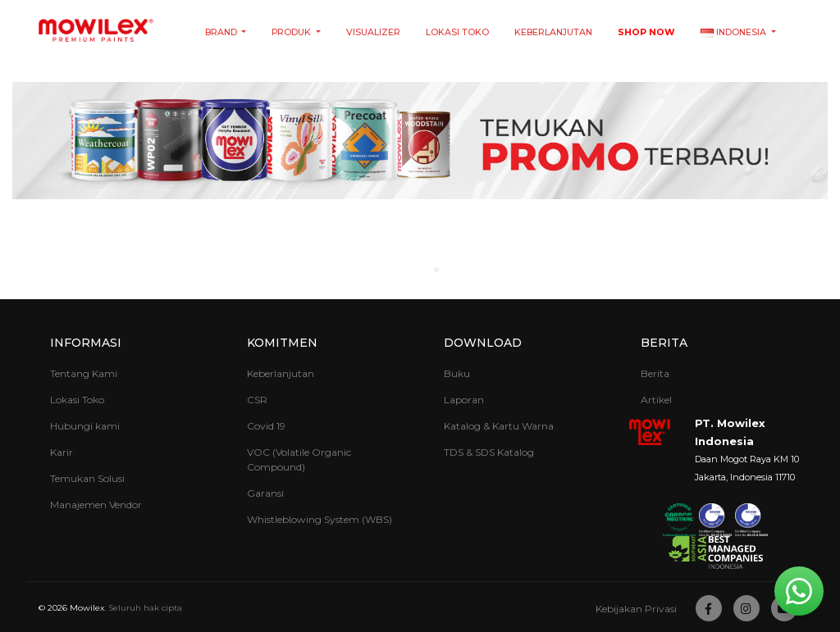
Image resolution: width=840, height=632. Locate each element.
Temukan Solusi (87, 478)
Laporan (464, 400)
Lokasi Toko (457, 32)
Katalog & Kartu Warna (499, 426)
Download (483, 343)
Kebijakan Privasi (636, 609)
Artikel (656, 400)
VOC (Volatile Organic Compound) (299, 459)
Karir (62, 452)
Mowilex (87, 608)
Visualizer (373, 32)
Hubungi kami (85, 426)
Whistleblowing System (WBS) (320, 519)
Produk (292, 32)
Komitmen (282, 343)
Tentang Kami (84, 373)
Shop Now (646, 32)
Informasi (86, 343)
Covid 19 (266, 426)
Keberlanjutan (553, 32)
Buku (457, 373)
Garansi (265, 493)
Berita (664, 343)
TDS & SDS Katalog (489, 452)
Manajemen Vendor (96, 505)
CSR (257, 400)
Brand (222, 32)
